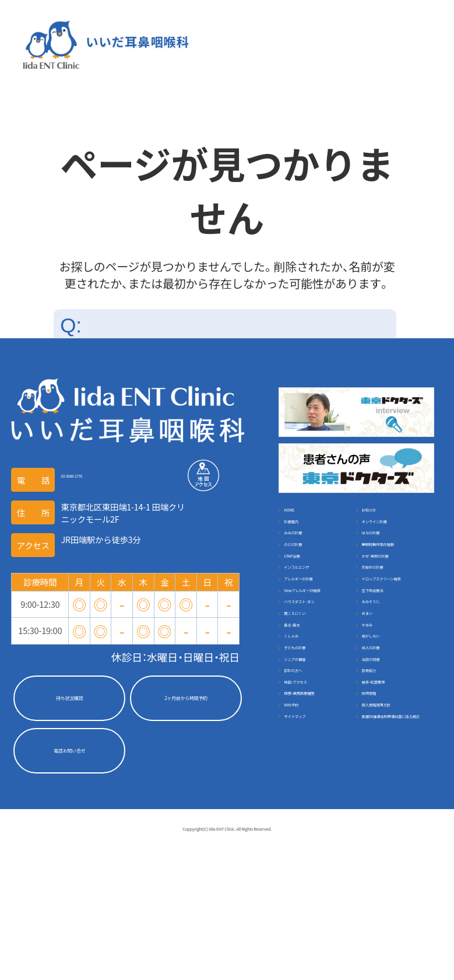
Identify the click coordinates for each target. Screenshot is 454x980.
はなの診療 (384, 553)
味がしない (306, 763)
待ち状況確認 (69, 701)
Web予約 (380, 856)
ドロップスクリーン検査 (393, 645)
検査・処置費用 (312, 837)
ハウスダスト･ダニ (398, 688)
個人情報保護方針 (318, 875)
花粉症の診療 (388, 621)
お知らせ (379, 516)
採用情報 (302, 856)
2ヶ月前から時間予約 (186, 701)
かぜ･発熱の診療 (394, 602)
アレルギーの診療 (318, 639)
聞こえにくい (388, 707)
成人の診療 (306, 781)
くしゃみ (379, 744)
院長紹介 (302, 818)
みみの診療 (306, 553)
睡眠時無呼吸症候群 (393, 577)
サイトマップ (388, 875)
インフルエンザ (314, 621)
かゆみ (298, 744)
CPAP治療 (304, 602)
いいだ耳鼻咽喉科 (135, 42)
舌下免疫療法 (388, 670)
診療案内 (302, 535)
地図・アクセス (390, 818)
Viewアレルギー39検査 (316, 676)
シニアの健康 (388, 781)
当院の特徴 (306, 799)
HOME (297, 516)
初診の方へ (384, 799)
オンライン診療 (392, 535)
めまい (298, 725)
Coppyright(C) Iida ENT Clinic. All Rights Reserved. (227, 964)
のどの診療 (306, 571)
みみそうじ (306, 707)
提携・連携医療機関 (398, 837)
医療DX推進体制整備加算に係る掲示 (316, 900)
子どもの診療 (388, 763)
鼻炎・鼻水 (381, 725)
